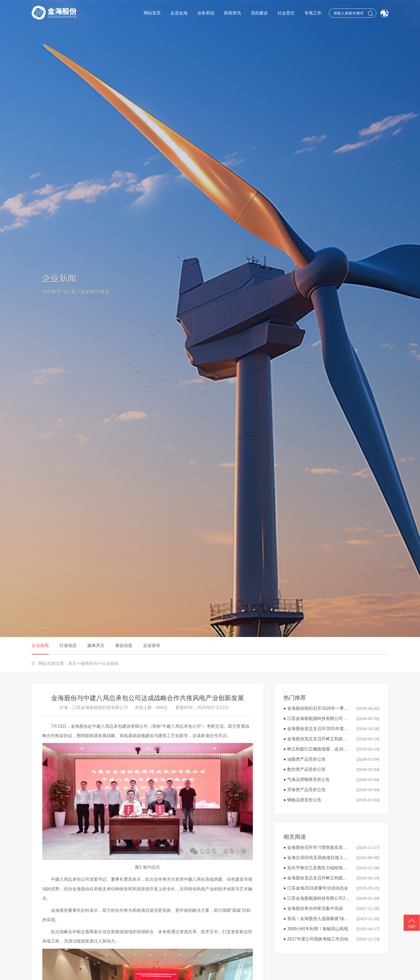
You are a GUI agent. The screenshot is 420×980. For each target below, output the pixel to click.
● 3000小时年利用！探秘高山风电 (316, 929)
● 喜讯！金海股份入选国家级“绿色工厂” (317, 919)
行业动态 (68, 645)
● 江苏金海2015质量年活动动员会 (316, 888)
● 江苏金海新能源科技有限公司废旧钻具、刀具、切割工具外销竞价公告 (317, 718)
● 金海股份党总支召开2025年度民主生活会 (317, 729)
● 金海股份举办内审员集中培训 (313, 908)
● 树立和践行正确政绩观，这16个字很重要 (317, 749)
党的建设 (259, 13)
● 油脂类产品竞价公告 (305, 759)
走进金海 (179, 13)
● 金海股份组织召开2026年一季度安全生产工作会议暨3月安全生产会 (317, 708)
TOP (412, 923)
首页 (72, 663)
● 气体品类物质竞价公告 (307, 779)
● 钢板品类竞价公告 (302, 800)
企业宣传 (152, 645)
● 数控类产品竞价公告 (305, 769)
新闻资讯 (232, 13)
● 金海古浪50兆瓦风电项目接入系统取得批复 (317, 858)
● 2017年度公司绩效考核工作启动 (316, 939)
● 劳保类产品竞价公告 (305, 790)
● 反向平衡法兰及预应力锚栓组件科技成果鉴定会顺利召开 (317, 868)
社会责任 (286, 13)
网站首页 (152, 13)
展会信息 (124, 645)
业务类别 (206, 13)
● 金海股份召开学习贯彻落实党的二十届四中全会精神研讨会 (317, 847)
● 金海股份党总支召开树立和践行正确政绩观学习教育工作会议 (317, 739)
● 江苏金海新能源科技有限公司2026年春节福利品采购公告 (317, 898)
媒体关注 (96, 645)
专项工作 (313, 13)
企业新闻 (40, 645)
